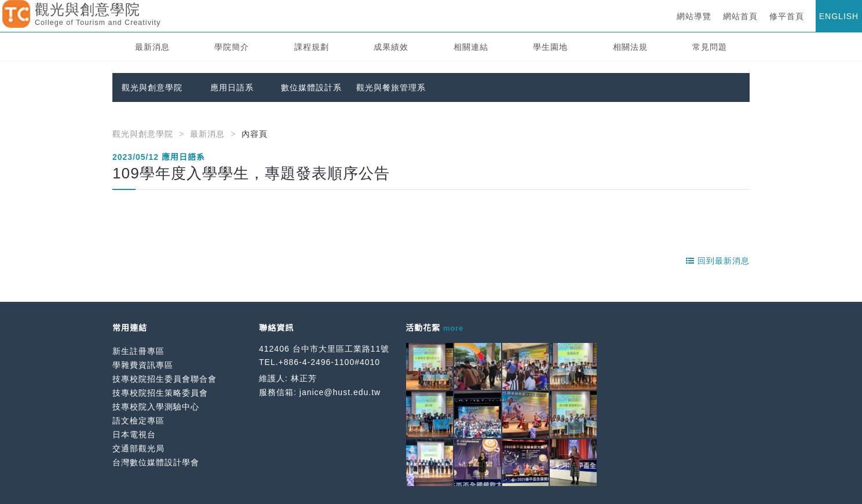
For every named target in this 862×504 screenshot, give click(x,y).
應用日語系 (232, 87)
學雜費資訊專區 (143, 365)
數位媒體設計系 (311, 87)
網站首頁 (740, 16)
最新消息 (152, 47)
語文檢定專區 (138, 421)
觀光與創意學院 (152, 87)
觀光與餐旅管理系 (391, 87)
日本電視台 (134, 434)
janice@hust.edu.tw (340, 392)
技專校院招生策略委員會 (160, 393)
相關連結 (471, 47)
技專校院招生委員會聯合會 (165, 379)
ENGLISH (839, 16)
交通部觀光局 (138, 448)
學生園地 (550, 47)
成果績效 (391, 47)
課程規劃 (312, 47)
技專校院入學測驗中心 (156, 407)
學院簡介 (232, 47)
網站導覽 (694, 16)
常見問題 (710, 47)
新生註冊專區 (138, 351)
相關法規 (630, 47)
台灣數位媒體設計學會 (156, 462)
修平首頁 (787, 16)
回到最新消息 (718, 261)
